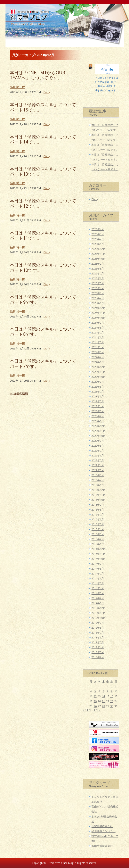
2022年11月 (98, 431)
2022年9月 (98, 441)
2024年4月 (98, 347)
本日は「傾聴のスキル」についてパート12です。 (43, 203)
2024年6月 (98, 337)
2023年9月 (98, 382)
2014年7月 (98, 573)
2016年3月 (98, 475)
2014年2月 (98, 598)
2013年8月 (98, 628)
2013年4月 (98, 647)
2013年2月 (98, 657)
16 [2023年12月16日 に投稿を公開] (112, 696)
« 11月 (87, 710)
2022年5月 (98, 460)
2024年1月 (98, 362)
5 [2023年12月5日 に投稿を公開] (95, 691)
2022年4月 (98, 465)
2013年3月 (98, 652)
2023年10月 (98, 377)
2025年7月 (98, 273)
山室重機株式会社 (102, 826)
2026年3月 (98, 234)
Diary (47, 92)
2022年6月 (98, 455)
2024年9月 (98, 323)
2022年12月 (98, 426)
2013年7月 (98, 633)
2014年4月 (98, 588)
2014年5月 (98, 583)
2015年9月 (98, 505)
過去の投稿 (19, 393)
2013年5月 (98, 642)
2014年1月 (98, 603)
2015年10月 (98, 500)
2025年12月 (98, 249)
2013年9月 (98, 623)
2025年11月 (98, 254)
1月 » (97, 710)
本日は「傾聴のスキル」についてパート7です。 (43, 363)
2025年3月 (98, 293)
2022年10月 (98, 436)
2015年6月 (98, 519)
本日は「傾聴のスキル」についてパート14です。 (43, 139)
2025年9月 (98, 264)
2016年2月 (98, 480)
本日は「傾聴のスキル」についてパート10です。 (43, 267)
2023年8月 (98, 387)
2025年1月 (98, 303)
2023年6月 (98, 396)
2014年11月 (98, 554)
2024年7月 (98, 332)
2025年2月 (98, 298)
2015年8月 (98, 510)
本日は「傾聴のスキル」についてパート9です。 (43, 299)
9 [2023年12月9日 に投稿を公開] (112, 691)
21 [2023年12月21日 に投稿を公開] (103, 701)
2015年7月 (98, 514)
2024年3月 (98, 352)
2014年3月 (98, 593)
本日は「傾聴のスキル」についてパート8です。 (43, 332)
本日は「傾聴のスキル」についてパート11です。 (43, 235)
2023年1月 (98, 421)
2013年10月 (98, 618)
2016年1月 (98, 485)
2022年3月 (98, 470)
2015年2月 (98, 539)
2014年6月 (98, 578)
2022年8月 (98, 446)
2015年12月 (98, 490)
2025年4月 (98, 288)
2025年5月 (98, 283)
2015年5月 (98, 524)
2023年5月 (98, 401)
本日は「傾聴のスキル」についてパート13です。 (43, 171)
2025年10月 (98, 259)
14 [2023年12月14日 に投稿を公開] (103, 696)
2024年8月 (98, 328)
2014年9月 (98, 564)
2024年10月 (98, 318)
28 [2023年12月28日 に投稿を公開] (103, 706)
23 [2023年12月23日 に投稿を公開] (112, 701)
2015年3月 (98, 534)
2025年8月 (98, 268)
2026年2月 (98, 239)
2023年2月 (98, 416)
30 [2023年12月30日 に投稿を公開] (112, 706)
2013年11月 (98, 613)
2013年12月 (98, 608)
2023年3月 (98, 411)
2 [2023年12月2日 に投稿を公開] (112, 686)
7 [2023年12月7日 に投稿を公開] (103, 691)
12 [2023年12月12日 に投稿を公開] (95, 696)
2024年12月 (98, 308)
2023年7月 (98, 391)
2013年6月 (98, 637)
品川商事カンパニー (103, 831)
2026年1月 (98, 244)
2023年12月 (98, 367)
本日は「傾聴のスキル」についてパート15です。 (43, 107)
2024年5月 (98, 342)
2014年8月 (98, 569)
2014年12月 (98, 549)
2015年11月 (98, 495)
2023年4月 (98, 406)
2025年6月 (98, 278)
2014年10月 (98, 559)
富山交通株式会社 (102, 846)
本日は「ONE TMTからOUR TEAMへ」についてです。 (37, 75)
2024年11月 (98, 313)
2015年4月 (98, 529)
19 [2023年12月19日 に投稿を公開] (95, 701)
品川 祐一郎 (17, 87)
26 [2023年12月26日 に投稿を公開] (95, 706)
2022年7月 (98, 450)
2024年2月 (98, 357)
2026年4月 (98, 229)
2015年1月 (98, 544)
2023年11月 (98, 372)
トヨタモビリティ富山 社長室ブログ (28, 24)
